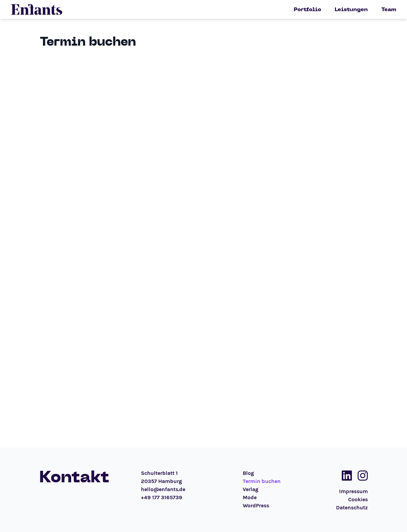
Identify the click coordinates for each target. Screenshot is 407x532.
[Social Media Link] (345, 476)
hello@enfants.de (163, 489)
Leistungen (351, 9)
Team (389, 9)
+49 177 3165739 (162, 497)
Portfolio (307, 9)
